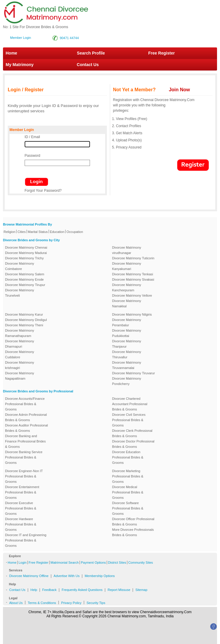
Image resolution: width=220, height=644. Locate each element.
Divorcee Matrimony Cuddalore (20, 354)
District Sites (117, 562)
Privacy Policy (71, 603)
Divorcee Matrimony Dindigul (26, 320)
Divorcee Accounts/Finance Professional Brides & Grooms (25, 404)
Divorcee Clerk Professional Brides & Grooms (132, 433)
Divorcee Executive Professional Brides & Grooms (21, 508)
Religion (10, 232)
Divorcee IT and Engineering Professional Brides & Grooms (26, 540)
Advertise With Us (67, 576)
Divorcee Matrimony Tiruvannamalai (127, 365)
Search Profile (91, 53)
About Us (16, 603)
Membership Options (100, 576)
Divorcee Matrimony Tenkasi (133, 274)
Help (34, 590)
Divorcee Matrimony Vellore (132, 295)
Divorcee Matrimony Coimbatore (20, 266)
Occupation (75, 232)
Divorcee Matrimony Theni (24, 325)
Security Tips (96, 603)
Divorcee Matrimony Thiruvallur (127, 354)
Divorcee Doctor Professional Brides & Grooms (133, 444)
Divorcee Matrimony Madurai (26, 253)
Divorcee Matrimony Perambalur (127, 322)
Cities (22, 232)
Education (57, 232)
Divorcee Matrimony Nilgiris (132, 314)
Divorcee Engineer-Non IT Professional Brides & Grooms (24, 476)
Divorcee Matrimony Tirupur (25, 285)
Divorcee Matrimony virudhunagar (127, 250)
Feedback (49, 590)
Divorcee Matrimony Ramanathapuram (20, 333)
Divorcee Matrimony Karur (24, 314)
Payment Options (93, 562)
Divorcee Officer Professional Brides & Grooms (133, 522)
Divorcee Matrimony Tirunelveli (20, 293)
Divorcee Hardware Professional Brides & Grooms (21, 524)
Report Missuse (119, 590)
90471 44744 (69, 38)
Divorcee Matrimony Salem (25, 274)
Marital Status (38, 232)
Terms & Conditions (42, 603)
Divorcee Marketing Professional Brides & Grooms (128, 476)
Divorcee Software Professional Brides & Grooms (128, 508)
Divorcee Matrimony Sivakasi (133, 279)
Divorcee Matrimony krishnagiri (20, 365)
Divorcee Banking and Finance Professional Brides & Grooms (25, 441)
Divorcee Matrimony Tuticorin (133, 258)
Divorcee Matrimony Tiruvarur (134, 373)
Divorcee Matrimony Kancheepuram (127, 287)
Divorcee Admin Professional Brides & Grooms (26, 417)
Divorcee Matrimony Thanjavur (127, 344)
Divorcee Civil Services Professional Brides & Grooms (129, 420)
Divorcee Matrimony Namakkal (127, 303)
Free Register (161, 53)
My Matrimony (20, 65)
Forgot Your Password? (43, 191)
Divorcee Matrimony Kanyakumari (127, 266)
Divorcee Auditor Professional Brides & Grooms (26, 428)
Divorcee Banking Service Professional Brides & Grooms (24, 457)
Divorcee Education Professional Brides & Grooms (128, 457)
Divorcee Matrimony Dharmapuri (20, 344)
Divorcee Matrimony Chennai (26, 247)
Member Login (20, 38)
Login (22, 562)
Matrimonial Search (65, 562)
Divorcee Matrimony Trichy (24, 258)
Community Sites (141, 562)
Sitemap (141, 590)
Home (11, 53)
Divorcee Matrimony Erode (24, 279)
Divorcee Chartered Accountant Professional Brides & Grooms (130, 404)
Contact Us (85, 65)
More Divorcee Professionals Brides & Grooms (133, 532)
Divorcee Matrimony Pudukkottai (127, 333)
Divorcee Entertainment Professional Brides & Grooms (22, 492)
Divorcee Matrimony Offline (29, 576)
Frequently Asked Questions (82, 590)
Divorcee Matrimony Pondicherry (127, 381)
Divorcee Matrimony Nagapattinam (20, 376)
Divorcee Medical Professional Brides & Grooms (128, 492)
